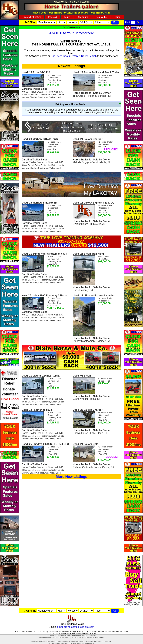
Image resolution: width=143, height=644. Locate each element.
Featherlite (45, 94)
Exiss (37, 94)
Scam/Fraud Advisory (71, 27)
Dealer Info (83, 17)
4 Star (24, 94)
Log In (67, 17)
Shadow (33, 97)
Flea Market (101, 17)
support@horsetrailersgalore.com (75, 627)
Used (58, 97)
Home (117, 17)
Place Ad (52, 17)
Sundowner (43, 97)
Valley (52, 97)
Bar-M (31, 94)
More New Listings (72, 477)
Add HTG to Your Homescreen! (71, 33)
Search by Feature (32, 17)
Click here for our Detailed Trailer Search (74, 56)
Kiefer (54, 94)
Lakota (61, 94)
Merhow (25, 97)
